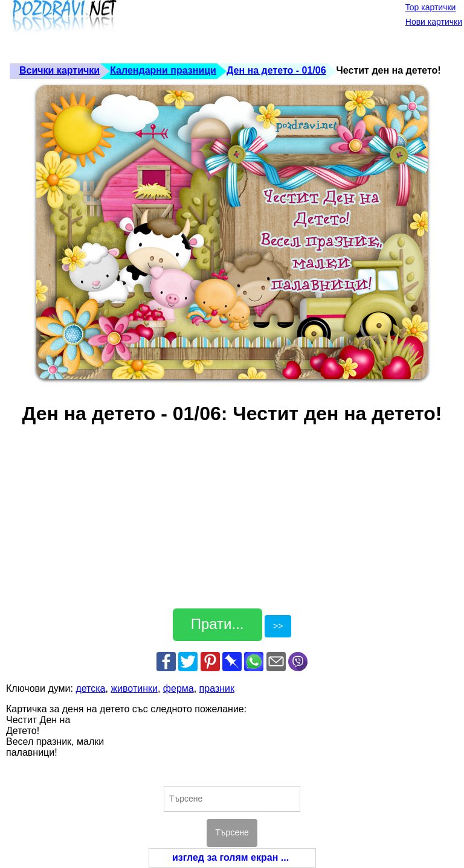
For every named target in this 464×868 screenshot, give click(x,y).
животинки (134, 688)
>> (278, 626)
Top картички (431, 7)
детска (90, 688)
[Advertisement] (226, 30)
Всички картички (60, 70)
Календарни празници (163, 70)
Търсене (232, 832)
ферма (179, 688)
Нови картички (434, 22)
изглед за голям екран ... (230, 857)
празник (217, 688)
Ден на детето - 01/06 (276, 70)
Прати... (217, 624)
